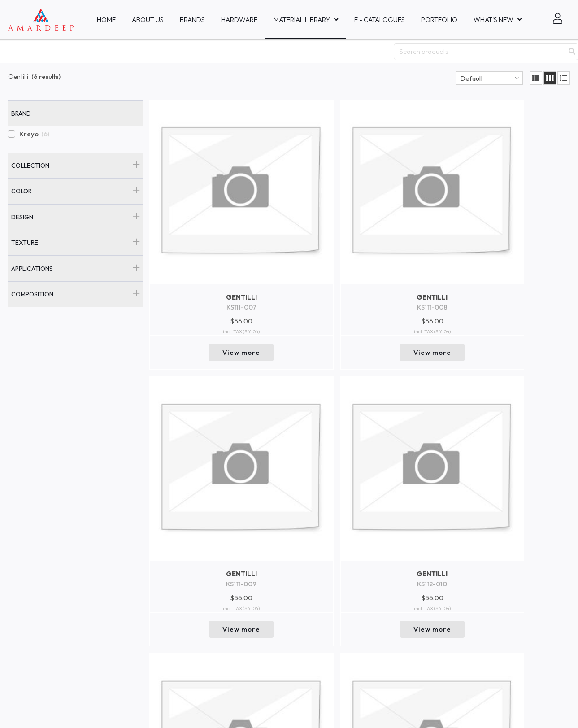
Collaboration (141, 543)
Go (444, 578)
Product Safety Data (151, 630)
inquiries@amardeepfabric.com (276, 554)
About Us (148, 20)
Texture (25, 243)
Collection (30, 166)
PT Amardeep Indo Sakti (41, 586)
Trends (131, 601)
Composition (32, 294)
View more (200, 268)
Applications (32, 269)
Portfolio (439, 20)
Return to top (360, 490)
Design (22, 217)
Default (472, 78)
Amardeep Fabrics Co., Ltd (44, 634)
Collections (137, 586)
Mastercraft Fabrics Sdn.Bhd (46, 673)
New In (130, 572)
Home (106, 20)
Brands (192, 20)
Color (22, 191)
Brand (21, 113)
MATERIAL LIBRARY (302, 20)
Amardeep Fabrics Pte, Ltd (44, 546)
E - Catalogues (380, 20)
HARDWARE (239, 20)
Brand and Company (152, 615)
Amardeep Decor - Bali (39, 594)
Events (131, 558)
